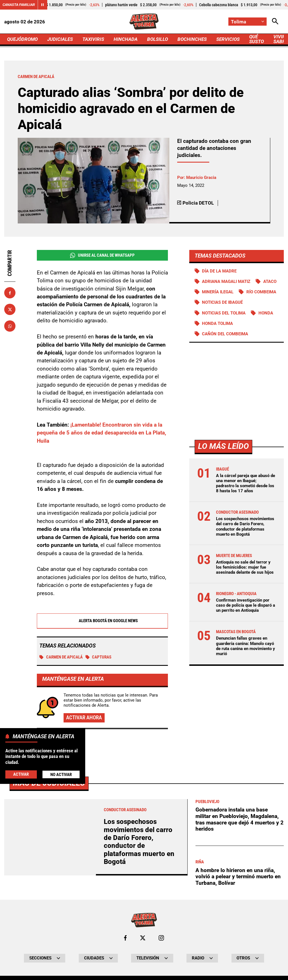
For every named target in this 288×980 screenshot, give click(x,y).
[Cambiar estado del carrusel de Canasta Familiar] (42, 5)
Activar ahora (84, 718)
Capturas (99, 657)
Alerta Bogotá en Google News (102, 621)
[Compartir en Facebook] (10, 293)
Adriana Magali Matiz (226, 281)
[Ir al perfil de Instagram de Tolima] (161, 938)
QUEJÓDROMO (22, 39)
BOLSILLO (157, 39)
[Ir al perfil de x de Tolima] (143, 938)
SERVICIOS (228, 39)
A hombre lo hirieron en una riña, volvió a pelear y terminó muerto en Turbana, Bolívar (238, 877)
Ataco (270, 281)
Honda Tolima (217, 323)
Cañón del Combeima (225, 334)
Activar (21, 774)
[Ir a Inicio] (144, 22)
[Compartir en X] (10, 309)
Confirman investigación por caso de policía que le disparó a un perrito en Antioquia (246, 605)
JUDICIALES (60, 39)
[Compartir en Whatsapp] (10, 326)
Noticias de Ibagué (222, 302)
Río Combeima (261, 292)
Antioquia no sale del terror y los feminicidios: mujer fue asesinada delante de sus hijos (245, 567)
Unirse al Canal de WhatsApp (102, 255)
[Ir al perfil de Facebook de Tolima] (125, 938)
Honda (266, 313)
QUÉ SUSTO (256, 39)
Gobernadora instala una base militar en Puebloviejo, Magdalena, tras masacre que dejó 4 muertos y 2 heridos (239, 819)
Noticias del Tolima (224, 313)
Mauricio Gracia (201, 178)
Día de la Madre (219, 271)
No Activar (61, 775)
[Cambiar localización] (247, 22)
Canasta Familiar (19, 5)
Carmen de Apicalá (61, 657)
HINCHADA (126, 39)
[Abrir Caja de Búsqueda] (275, 22)
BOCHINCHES (192, 39)
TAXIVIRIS (93, 39)
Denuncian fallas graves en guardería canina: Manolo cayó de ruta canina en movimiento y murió (246, 646)
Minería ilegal (218, 292)
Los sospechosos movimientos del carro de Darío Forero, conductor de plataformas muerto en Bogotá (245, 526)
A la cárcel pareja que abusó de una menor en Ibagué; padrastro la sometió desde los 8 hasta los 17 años (246, 483)
